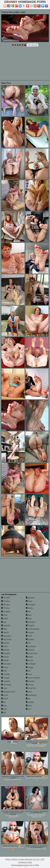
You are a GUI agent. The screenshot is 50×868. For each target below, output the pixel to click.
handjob (30, 605)
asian (5, 619)
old (28, 643)
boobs (5, 657)
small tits (31, 688)
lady (29, 615)
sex (28, 671)
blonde (5, 650)
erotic (5, 695)
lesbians (31, 622)
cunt (4, 688)
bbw (4, 629)
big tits (5, 643)
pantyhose (32, 653)
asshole (6, 625)
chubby (6, 674)
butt (4, 671)
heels (29, 608)
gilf (4, 713)
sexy (29, 674)
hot (28, 612)
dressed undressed (11, 692)
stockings (31, 695)
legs (29, 619)
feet (4, 706)
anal (4, 615)
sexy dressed (33, 678)
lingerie (30, 625)
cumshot (6, 685)
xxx (28, 709)
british (5, 660)
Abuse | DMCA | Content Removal (19, 859)
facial (5, 699)
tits (28, 699)
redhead (31, 664)
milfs (29, 636)
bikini (5, 646)
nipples (30, 639)
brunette (6, 664)
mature (30, 632)
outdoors (31, 646)
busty (5, 667)
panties (30, 650)
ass (4, 622)
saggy (30, 667)
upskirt (30, 702)
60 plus (6, 605)
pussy (30, 660)
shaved (30, 681)
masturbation (33, 629)
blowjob (6, 653)
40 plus (6, 598)
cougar (5, 678)
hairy (29, 601)
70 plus (6, 608)
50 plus (6, 601)
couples (6, 681)
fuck (4, 709)
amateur (6, 612)
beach (5, 632)
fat (3, 702)
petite (29, 657)
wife (29, 706)
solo (29, 692)
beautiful (6, 636)
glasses (30, 598)
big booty (6, 639)
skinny (30, 685)
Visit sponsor (33, 45)
